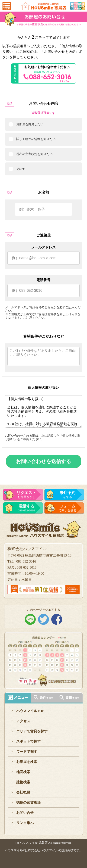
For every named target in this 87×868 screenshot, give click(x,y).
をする (68, 495)
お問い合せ (25, 813)
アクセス (23, 721)
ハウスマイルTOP (30, 711)
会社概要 (23, 792)
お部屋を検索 (27, 762)
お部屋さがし (26, 495)
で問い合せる (68, 508)
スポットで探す (28, 741)
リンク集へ (25, 823)
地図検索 (23, 772)
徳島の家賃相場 (28, 803)
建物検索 (23, 782)
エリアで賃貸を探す (32, 731)
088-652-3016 (26, 508)
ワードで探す (27, 752)
